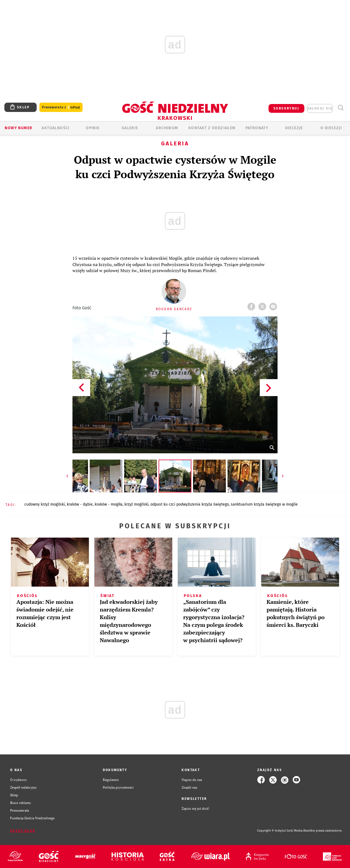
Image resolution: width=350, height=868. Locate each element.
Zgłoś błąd (23, 831)
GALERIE (130, 128)
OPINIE (93, 128)
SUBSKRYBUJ (286, 108)
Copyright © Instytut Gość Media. (280, 831)
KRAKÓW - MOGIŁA (109, 504)
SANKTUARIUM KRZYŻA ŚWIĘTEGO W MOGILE (264, 504)
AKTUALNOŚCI (56, 128)
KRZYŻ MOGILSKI (136, 504)
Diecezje (294, 128)
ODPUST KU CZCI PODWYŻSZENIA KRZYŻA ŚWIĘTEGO (190, 504)
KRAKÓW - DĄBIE (80, 504)
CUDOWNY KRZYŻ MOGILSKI (45, 504)
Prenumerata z (61, 107)
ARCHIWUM (167, 128)
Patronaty (257, 128)
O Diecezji (331, 128)
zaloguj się (320, 108)
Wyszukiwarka (341, 108)
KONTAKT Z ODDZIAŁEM (212, 128)
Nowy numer (18, 128)
